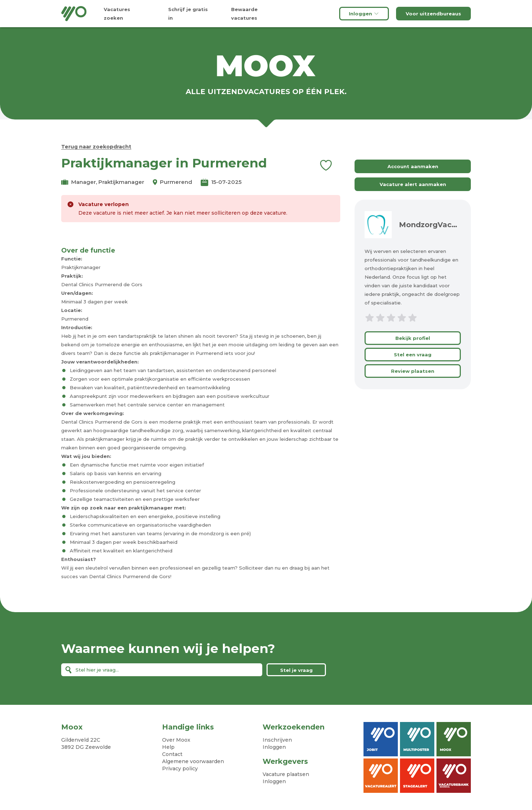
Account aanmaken (413, 166)
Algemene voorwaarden (193, 761)
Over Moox (176, 740)
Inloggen (364, 14)
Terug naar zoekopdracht (96, 147)
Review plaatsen (413, 371)
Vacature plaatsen (286, 774)
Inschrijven (277, 740)
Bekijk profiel (413, 338)
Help (168, 747)
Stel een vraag (413, 355)
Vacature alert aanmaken (413, 184)
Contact (172, 754)
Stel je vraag (296, 670)
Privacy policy (180, 768)
